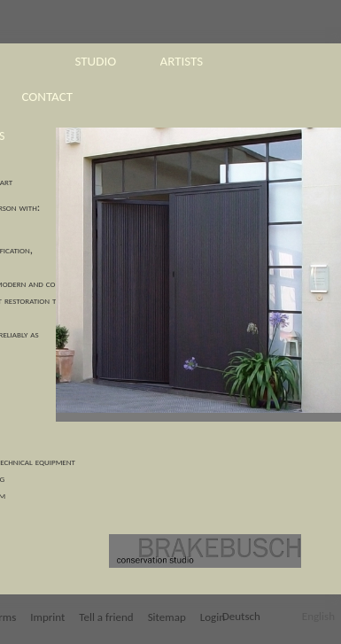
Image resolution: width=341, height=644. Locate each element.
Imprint (47, 617)
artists (182, 61)
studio (96, 61)
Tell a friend (106, 617)
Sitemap (167, 617)
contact (48, 97)
